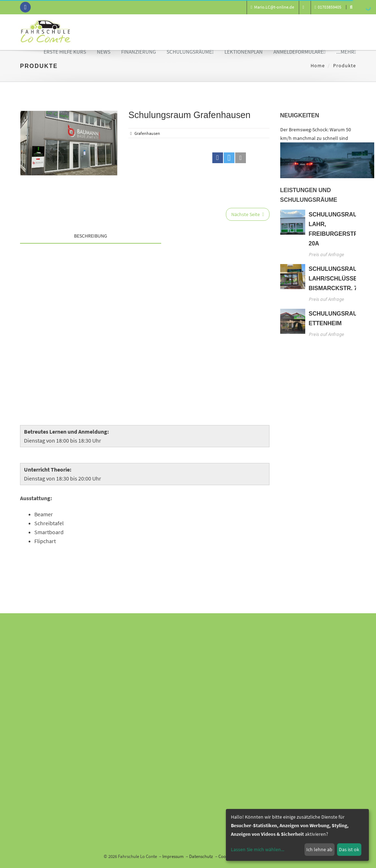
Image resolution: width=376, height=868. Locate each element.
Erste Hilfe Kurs (65, 52)
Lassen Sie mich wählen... (258, 849)
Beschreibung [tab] (91, 236)
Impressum (173, 856)
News (104, 52)
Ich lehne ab (319, 849)
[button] (218, 158)
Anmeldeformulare (299, 52)
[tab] (215, 234)
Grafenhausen (147, 133)
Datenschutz (201, 856)
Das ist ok (349, 849)
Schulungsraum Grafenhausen (189, 115)
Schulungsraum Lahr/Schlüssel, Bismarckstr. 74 (336, 279)
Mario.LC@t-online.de (272, 7)
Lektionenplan (244, 52)
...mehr (346, 52)
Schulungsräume (190, 52)
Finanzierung (138, 52)
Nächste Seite (248, 214)
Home (318, 65)
